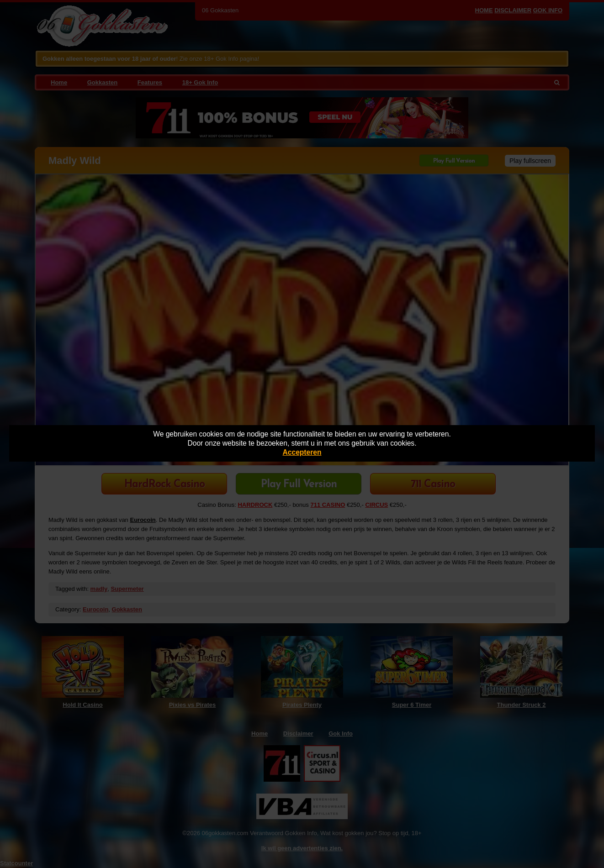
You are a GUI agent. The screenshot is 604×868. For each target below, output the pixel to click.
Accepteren (302, 452)
